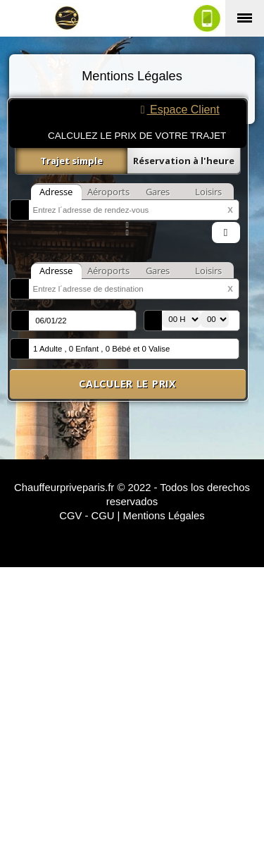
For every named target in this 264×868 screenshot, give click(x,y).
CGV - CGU (87, 516)
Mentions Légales (164, 516)
